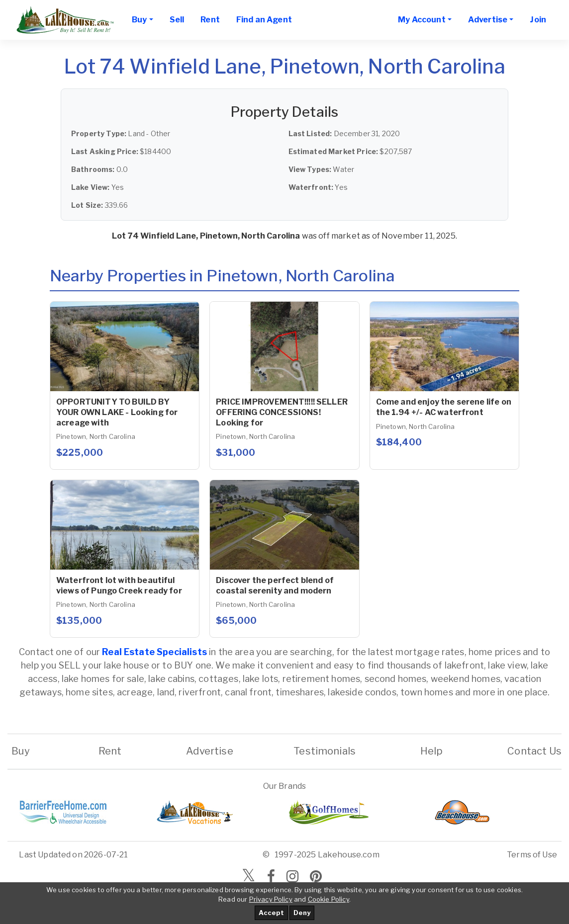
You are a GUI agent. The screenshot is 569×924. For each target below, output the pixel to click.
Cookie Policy (329, 899)
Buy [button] (139, 20)
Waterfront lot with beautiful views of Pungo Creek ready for (119, 586)
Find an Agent (264, 20)
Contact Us (534, 751)
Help (432, 751)
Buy (21, 751)
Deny (302, 913)
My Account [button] (422, 20)
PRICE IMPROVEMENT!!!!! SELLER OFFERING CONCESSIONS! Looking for (282, 412)
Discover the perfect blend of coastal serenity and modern (275, 586)
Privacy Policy (271, 899)
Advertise (209, 751)
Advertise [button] (488, 20)
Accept (271, 913)
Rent (210, 20)
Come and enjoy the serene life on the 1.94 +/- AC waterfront (444, 407)
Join (538, 20)
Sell (177, 20)
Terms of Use (532, 855)
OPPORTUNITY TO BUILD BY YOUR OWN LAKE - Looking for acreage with (117, 412)
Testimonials (325, 751)
